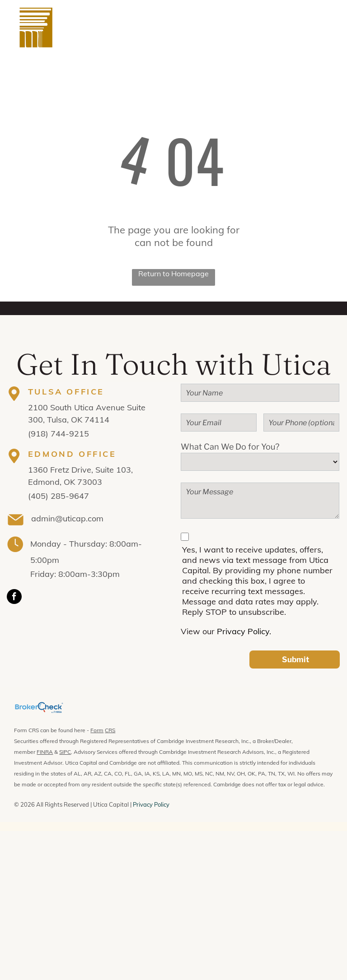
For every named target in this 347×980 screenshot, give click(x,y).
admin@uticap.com (67, 518)
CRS (110, 730)
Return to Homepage (173, 274)
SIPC (65, 752)
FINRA (45, 752)
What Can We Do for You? (230, 447)
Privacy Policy (151, 804)
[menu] (327, 28)
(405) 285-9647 (59, 496)
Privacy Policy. (244, 631)
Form (97, 730)
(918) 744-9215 (59, 434)
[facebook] (14, 598)
